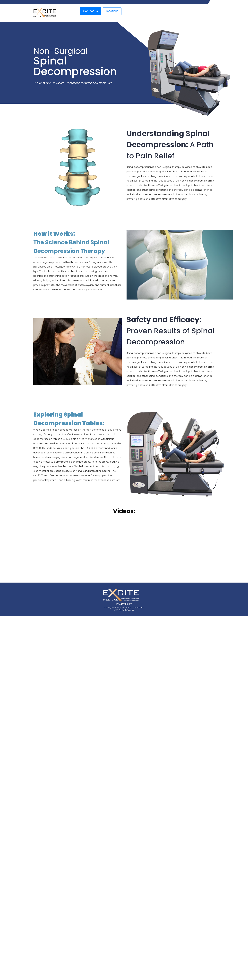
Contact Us (90, 11)
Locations (112, 11)
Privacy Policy (124, 604)
